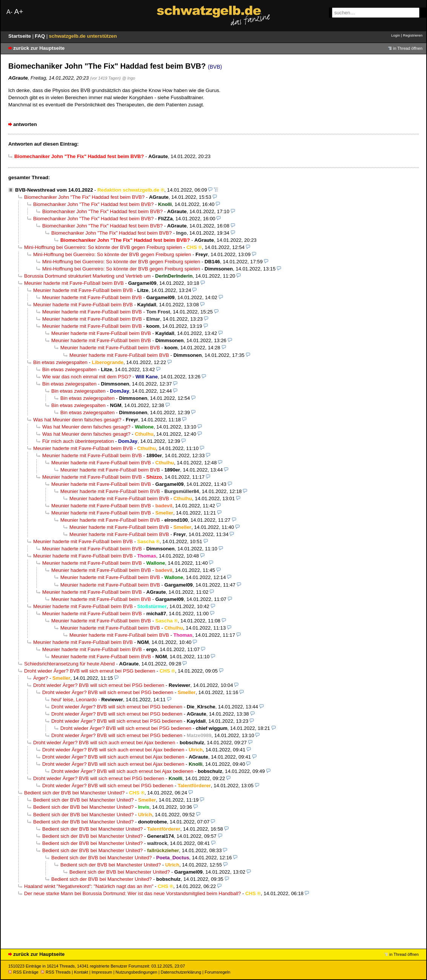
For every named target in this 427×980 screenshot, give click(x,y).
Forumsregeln (217, 972)
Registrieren (413, 35)
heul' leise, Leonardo (74, 700)
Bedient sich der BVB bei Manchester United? (74, 793)
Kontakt (81, 972)
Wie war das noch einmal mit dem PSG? (87, 377)
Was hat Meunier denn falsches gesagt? (77, 420)
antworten (25, 124)
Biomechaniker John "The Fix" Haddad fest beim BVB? (84, 197)
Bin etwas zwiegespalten (60, 362)
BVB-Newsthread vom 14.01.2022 (54, 190)
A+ (18, 12)
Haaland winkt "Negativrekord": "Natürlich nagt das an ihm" (89, 886)
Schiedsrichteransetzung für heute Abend (69, 664)
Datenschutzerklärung (181, 972)
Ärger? (41, 678)
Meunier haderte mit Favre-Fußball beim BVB (74, 283)
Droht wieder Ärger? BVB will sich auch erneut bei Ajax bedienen (104, 743)
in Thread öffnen (408, 48)
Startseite (20, 36)
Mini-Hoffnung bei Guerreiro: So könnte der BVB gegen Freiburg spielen (103, 247)
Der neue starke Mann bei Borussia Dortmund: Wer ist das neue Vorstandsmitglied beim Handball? (133, 893)
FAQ (41, 36)
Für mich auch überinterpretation (78, 441)
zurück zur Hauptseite (39, 48)
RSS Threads (56, 972)
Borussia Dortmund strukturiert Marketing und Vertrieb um (88, 276)
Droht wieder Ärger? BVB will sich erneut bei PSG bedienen (90, 671)
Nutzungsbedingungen (136, 972)
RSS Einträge (23, 972)
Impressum (102, 972)
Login (396, 35)
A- (9, 12)
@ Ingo (129, 78)
